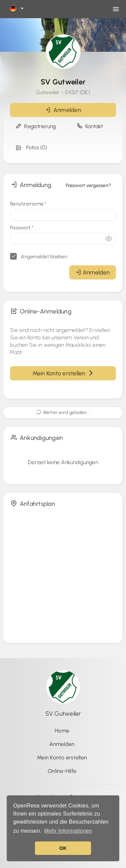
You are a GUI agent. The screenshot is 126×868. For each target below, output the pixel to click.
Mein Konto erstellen (63, 373)
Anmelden (63, 110)
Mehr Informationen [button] (68, 831)
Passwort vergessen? (88, 185)
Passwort (22, 228)
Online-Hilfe (62, 771)
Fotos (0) (31, 148)
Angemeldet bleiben (39, 256)
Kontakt (90, 126)
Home (62, 731)
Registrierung (36, 126)
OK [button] (63, 848)
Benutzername (28, 204)
